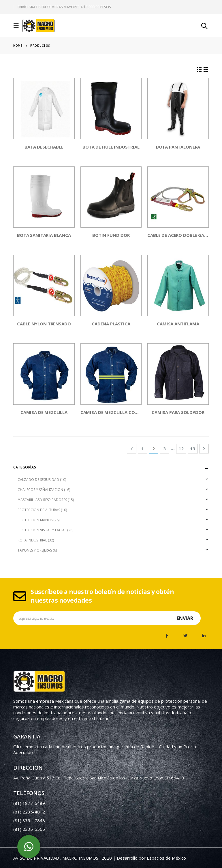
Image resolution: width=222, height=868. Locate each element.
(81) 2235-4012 (29, 812)
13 (193, 449)
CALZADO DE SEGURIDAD (38, 480)
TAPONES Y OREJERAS (35, 550)
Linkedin (204, 636)
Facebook (167, 636)
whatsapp (29, 847)
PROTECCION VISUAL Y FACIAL (42, 530)
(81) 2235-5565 (29, 829)
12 (181, 449)
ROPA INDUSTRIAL (32, 540)
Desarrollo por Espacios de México (151, 858)
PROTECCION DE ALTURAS (39, 510)
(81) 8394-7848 (29, 820)
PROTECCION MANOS (35, 520)
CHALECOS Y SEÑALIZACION (40, 490)
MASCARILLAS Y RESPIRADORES (42, 500)
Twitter (185, 636)
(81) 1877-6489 (29, 803)
